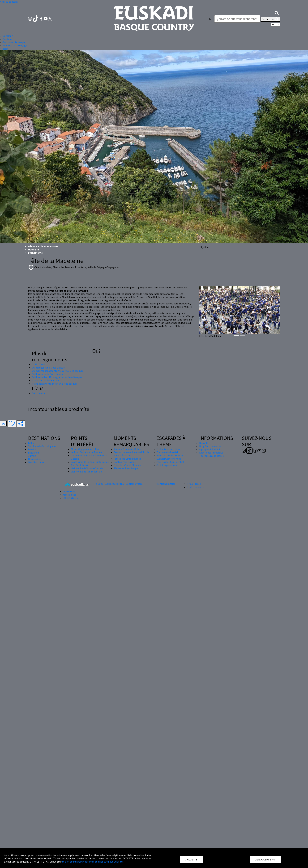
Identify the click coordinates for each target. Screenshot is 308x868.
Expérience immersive (211, 453)
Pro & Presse (194, 484)
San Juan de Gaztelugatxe (42, 446)
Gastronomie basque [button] (14, 42)
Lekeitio (33, 449)
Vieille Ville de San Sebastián (86, 472)
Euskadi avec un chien (168, 449)
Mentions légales (166, 484)
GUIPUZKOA (39, 364)
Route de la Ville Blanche (170, 455)
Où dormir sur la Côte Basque (48, 374)
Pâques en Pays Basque (126, 468)
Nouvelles (205, 443)
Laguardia (33, 453)
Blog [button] (5, 49)
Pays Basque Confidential (170, 462)
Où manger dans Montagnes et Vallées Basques (58, 371)
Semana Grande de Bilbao (128, 449)
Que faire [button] (7, 39)
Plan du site (69, 491)
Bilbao (32, 443)
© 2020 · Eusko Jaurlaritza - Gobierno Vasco (119, 484)
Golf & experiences (167, 465)
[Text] (237, 19)
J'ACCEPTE (191, 859)
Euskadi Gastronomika (169, 459)
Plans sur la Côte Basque (45, 380)
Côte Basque (39, 393)
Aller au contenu (9, 2)
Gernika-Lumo (36, 462)
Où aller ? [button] (8, 36)
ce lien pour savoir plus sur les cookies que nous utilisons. (93, 862)
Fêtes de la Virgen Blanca (127, 459)
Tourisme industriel (167, 452)
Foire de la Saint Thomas (127, 465)
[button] (277, 13)
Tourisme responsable (212, 456)
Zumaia (32, 456)
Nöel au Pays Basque (125, 462)
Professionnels (195, 487)
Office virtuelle (71, 498)
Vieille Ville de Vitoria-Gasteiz (87, 468)
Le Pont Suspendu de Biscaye (87, 452)
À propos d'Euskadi (210, 449)
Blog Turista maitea (210, 446)
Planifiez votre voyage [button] (15, 45)
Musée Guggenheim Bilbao (86, 449)
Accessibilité (69, 495)
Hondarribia (35, 459)
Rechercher (270, 19)
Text (211, 19)
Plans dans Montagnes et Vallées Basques (55, 384)
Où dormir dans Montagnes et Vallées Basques (57, 377)
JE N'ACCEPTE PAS (265, 859)
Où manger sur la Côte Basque (48, 368)
